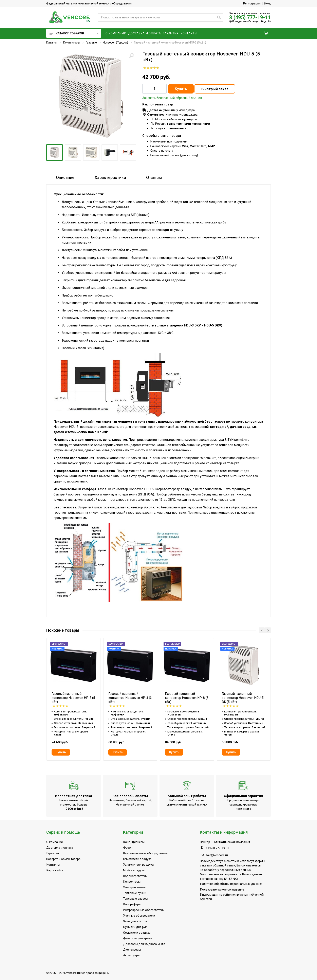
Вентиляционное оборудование (145, 853)
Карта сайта (55, 870)
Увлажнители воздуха (138, 865)
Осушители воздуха (137, 933)
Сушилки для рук (135, 927)
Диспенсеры (132, 950)
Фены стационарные (138, 938)
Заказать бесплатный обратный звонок (172, 98)
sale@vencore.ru (217, 855)
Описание (65, 178)
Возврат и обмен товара (63, 859)
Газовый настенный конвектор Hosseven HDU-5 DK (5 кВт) (243, 698)
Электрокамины (134, 887)
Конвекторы (71, 43)
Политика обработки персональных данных (231, 884)
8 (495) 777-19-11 (250, 18)
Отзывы (154, 178)
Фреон (128, 848)
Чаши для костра (135, 921)
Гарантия (53, 853)
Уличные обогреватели (139, 916)
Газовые (91, 43)
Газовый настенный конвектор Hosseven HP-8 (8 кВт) (187, 698)
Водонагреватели (135, 876)
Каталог (52, 43)
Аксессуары (132, 955)
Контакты (53, 865)
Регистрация (252, 3)
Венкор (205, 842)
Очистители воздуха (137, 859)
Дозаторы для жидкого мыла (144, 944)
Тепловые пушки (135, 893)
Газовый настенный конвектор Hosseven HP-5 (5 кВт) (73, 698)
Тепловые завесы (136, 899)
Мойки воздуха (134, 870)
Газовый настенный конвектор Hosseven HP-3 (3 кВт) (130, 698)
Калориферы (132, 904)
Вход (267, 3)
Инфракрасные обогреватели (144, 910)
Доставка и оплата (60, 848)
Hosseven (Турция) (115, 43)
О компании (54, 842)
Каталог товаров (74, 33)
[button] (266, 33)
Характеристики (110, 178)
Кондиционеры (134, 842)
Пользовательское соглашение (222, 890)
